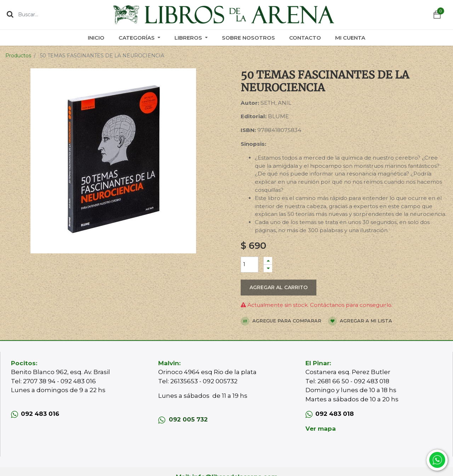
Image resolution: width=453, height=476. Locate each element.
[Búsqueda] (10, 14)
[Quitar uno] (268, 268)
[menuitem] (96, 38)
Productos (18, 56)
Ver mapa (321, 429)
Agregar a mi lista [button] (360, 321)
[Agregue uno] (268, 261)
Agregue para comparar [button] (281, 321)
